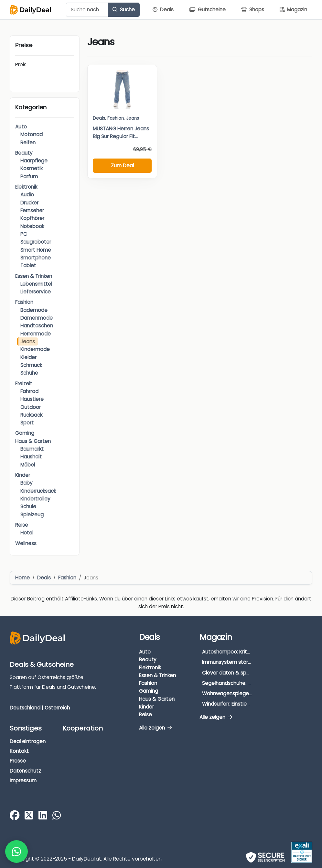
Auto (21, 127)
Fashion (24, 302)
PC (24, 234)
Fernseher (32, 210)
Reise (22, 525)
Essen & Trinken (34, 276)
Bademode (34, 310)
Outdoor (31, 407)
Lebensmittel (36, 284)
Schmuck (31, 365)
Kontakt (19, 751)
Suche (124, 10)
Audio (27, 195)
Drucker (29, 203)
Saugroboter (36, 242)
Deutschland (25, 708)
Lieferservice (36, 292)
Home (22, 578)
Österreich (57, 708)
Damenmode (37, 318)
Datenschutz (25, 771)
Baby (27, 483)
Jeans (28, 341)
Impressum (23, 780)
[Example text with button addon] (87, 10)
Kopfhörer (32, 218)
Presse (18, 761)
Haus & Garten (33, 441)
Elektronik (26, 187)
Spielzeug (32, 515)
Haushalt (31, 457)
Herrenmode (36, 334)
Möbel (28, 465)
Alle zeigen (155, 728)
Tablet (28, 265)
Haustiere (32, 399)
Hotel (27, 533)
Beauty (24, 153)
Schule (28, 506)
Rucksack (31, 415)
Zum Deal (122, 165)
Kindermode (35, 349)
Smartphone (36, 258)
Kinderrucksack (38, 491)
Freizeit (24, 384)
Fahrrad (29, 391)
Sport (27, 423)
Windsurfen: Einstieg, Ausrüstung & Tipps (250, 704)
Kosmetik (32, 168)
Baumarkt (32, 449)
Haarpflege (34, 161)
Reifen (28, 143)
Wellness (26, 543)
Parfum (29, 176)
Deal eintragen (28, 741)
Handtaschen (37, 326)
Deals (99, 118)
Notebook (32, 226)
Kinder (23, 475)
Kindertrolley (35, 499)
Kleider (28, 357)
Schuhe (29, 373)
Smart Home (36, 250)
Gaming (25, 433)
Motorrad (32, 134)
